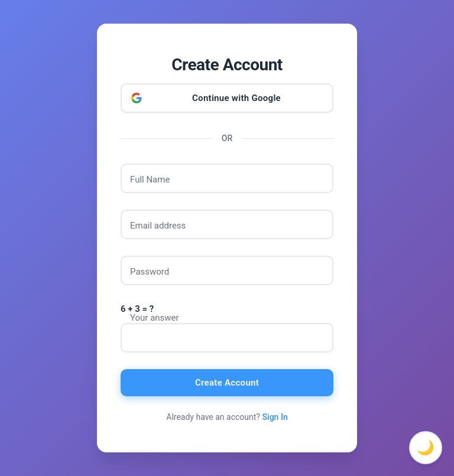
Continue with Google (236, 98)
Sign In (275, 417)
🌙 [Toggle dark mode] (426, 448)
